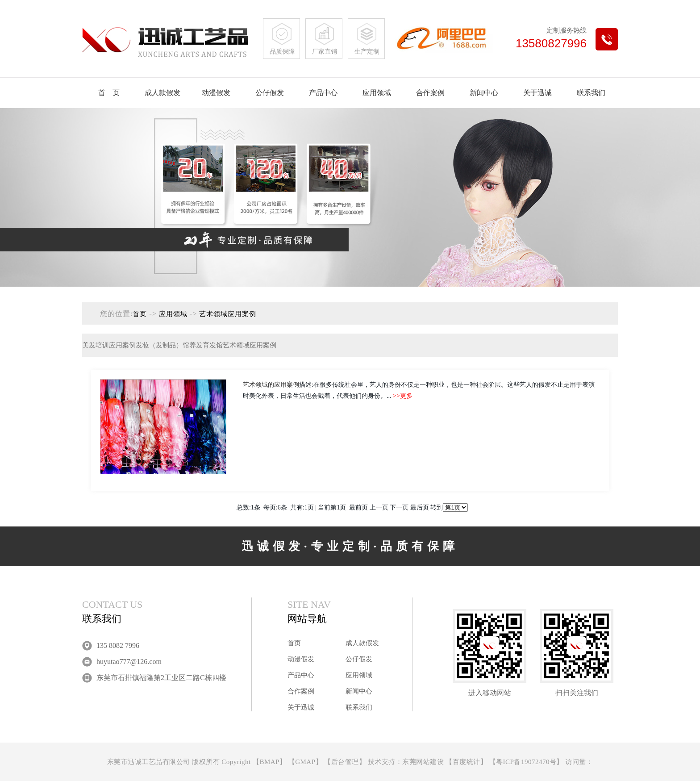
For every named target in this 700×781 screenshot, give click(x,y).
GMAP (305, 762)
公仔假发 (270, 93)
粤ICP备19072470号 (526, 762)
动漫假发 (216, 93)
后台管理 (345, 762)
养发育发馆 (206, 345)
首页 (140, 314)
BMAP (269, 762)
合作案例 (430, 93)
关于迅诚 (537, 93)
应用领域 (377, 93)
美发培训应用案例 (109, 345)
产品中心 (323, 93)
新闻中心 (484, 93)
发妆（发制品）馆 (162, 345)
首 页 (109, 93)
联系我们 (591, 93)
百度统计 (467, 762)
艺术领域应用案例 (228, 314)
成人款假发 (162, 93)
